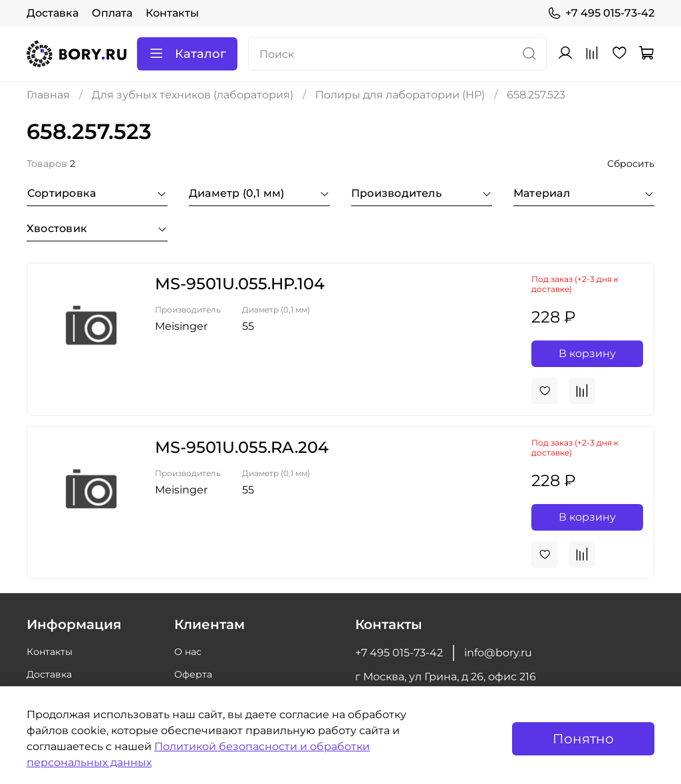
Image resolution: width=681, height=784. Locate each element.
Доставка (53, 13)
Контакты (172, 13)
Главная (48, 95)
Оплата (112, 13)
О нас (188, 652)
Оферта (193, 674)
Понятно (583, 739)
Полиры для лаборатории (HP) (400, 95)
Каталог (187, 54)
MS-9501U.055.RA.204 (242, 447)
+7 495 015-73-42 (601, 13)
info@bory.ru (498, 653)
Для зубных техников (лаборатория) (193, 95)
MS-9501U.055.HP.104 (240, 284)
